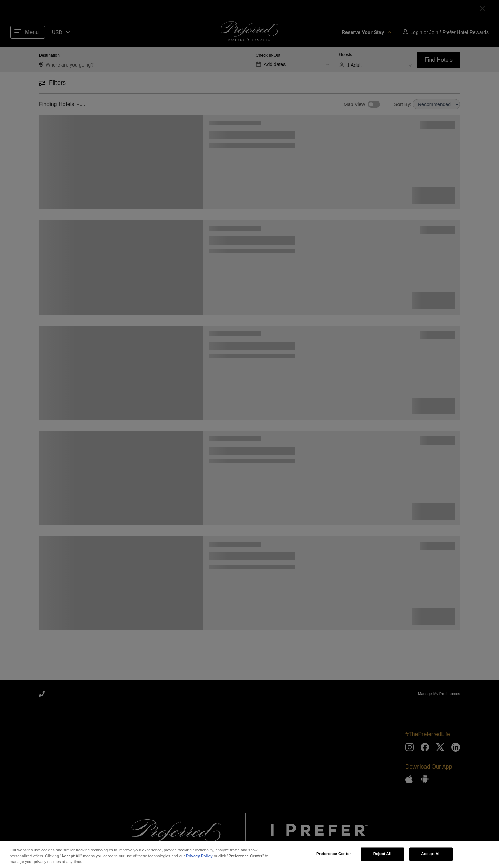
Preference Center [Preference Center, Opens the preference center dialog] (334, 858)
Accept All (431, 858)
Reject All (382, 858)
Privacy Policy (199, 860)
